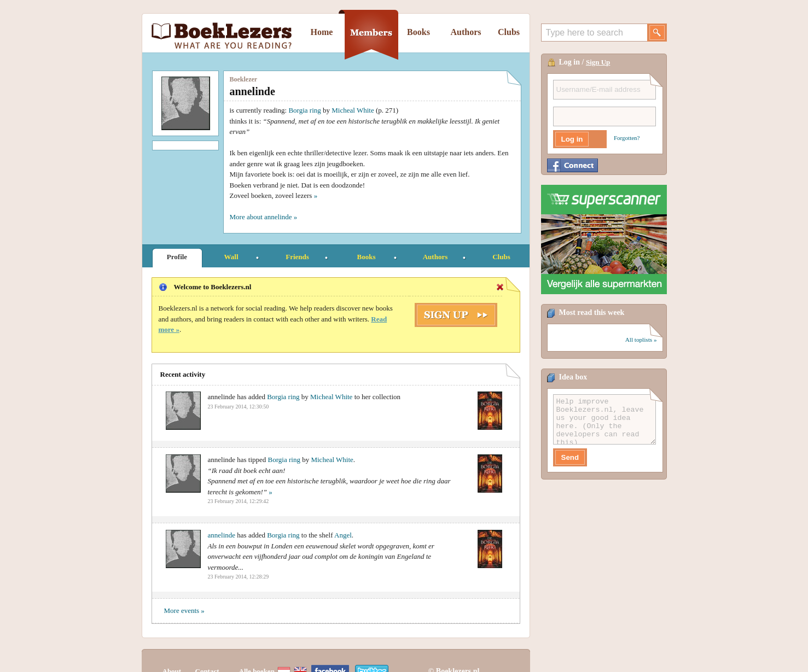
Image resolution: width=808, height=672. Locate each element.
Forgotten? (627, 138)
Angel (343, 535)
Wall (231, 257)
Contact (207, 651)
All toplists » (641, 340)
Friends (297, 257)
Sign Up (598, 62)
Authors (466, 32)
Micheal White (353, 110)
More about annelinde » (264, 217)
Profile (177, 257)
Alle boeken (257, 651)
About (172, 651)
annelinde (222, 535)
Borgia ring (304, 110)
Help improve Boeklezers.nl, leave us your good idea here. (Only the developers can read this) (604, 419)
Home (322, 32)
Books (418, 32)
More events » (184, 610)
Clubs (509, 32)
